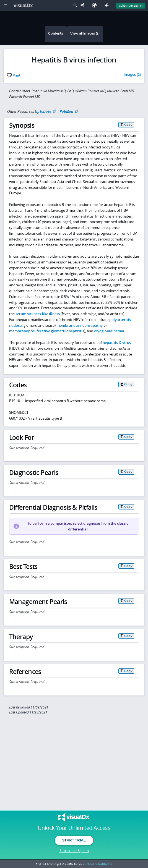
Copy (128, 125)
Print (14, 75)
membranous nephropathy (80, 325)
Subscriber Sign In (74, 851)
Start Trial (74, 840)
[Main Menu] (5, 5)
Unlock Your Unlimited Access (74, 828)
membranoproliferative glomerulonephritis (47, 331)
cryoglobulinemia (109, 331)
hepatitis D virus (117, 343)
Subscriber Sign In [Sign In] (131, 6)
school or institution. (99, 864)
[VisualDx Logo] (24, 5)
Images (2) (132, 75)
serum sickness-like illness (38, 314)
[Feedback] (108, 5)
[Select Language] (96, 5)
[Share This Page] (84, 5)
